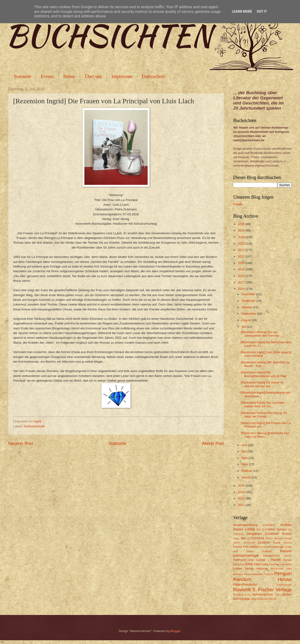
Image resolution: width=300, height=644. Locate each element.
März (245, 464)
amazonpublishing (245, 525)
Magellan (262, 569)
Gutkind (267, 551)
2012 (242, 505)
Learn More (242, 11)
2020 (242, 263)
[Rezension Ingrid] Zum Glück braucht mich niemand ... (266, 354)
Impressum (122, 76)
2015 (242, 486)
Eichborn (264, 542)
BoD (259, 530)
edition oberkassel (244, 543)
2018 (242, 276)
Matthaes (238, 574)
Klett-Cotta (261, 564)
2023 (242, 244)
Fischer (238, 547)
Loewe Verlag (243, 568)
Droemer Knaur (278, 534)
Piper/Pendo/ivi (245, 584)
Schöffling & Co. (242, 595)
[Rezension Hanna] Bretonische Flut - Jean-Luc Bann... (266, 435)
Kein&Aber (239, 564)
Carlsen (282, 529)
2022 (242, 250)
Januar (246, 477)
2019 (242, 269)
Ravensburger (284, 585)
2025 (242, 230)
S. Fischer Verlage (272, 590)
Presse (69, 76)
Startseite (22, 76)
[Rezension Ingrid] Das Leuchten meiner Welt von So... (263, 404)
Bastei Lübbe (244, 529)
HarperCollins (271, 556)
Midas (247, 574)
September (249, 314)
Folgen (238, 204)
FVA (246, 547)
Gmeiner (265, 547)
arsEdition (269, 525)
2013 (242, 498)
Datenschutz (154, 76)
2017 (242, 282)
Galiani (255, 547)
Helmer (288, 556)
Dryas (236, 538)
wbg (253, 599)
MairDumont (277, 569)
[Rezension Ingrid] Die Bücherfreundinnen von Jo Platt (264, 374)
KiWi (249, 564)
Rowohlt (242, 590)
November (249, 301)
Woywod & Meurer (267, 599)
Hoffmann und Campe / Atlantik (257, 560)
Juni (245, 445)
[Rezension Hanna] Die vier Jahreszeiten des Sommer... (261, 334)
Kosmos (274, 564)
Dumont (258, 538)
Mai (244, 451)
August (247, 320)
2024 (242, 237)
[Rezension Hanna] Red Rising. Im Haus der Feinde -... (264, 415)
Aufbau (286, 525)
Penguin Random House (262, 576)
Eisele (277, 543)
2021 (242, 256)
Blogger (175, 631)
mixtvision (257, 574)
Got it (262, 11)
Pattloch (269, 574)
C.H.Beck (269, 529)
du (249, 538)
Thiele (277, 595)
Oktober (247, 307)
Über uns (93, 76)
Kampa (287, 560)
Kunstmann (286, 564)
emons (288, 543)
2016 (242, 289)
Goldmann (278, 547)
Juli (244, 327)
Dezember (249, 294)
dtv (243, 538)
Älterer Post (213, 443)
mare (289, 569)
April (245, 458)
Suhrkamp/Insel (34, 426)
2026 (242, 224)
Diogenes (254, 534)
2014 (242, 492)
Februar (247, 471)
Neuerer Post (21, 443)
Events (47, 76)
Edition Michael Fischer (279, 538)
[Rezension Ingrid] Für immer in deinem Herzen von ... (262, 384)
